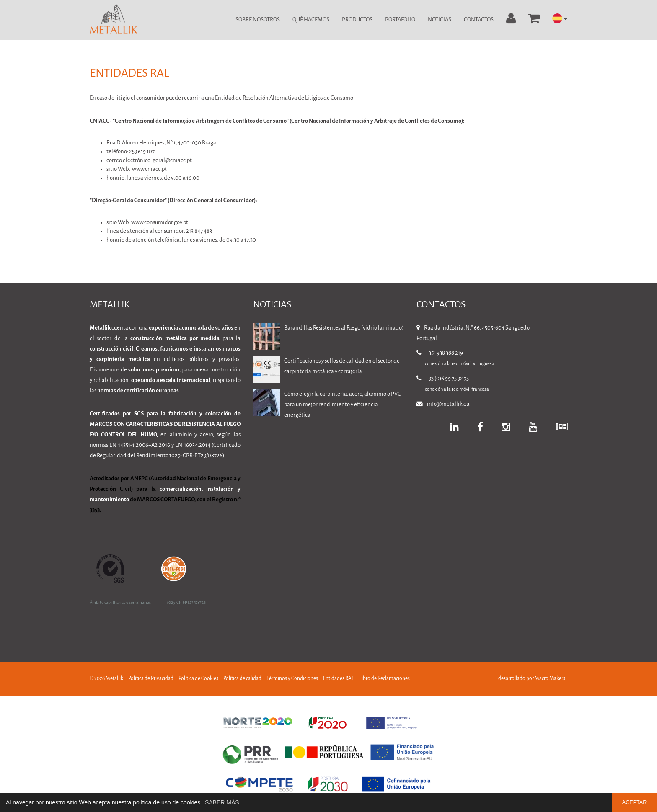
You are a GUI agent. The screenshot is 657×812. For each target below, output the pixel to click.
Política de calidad (242, 679)
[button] (560, 19)
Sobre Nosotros (258, 20)
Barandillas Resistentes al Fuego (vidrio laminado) (344, 328)
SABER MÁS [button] (222, 802)
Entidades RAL (339, 679)
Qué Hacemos (311, 20)
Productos (357, 20)
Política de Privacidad (151, 679)
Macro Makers (550, 679)
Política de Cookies (198, 679)
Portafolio (400, 20)
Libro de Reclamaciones (384, 679)
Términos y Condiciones (292, 679)
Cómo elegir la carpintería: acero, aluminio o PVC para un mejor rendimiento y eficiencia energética (343, 405)
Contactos (479, 20)
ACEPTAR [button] (635, 802)
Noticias (440, 20)
